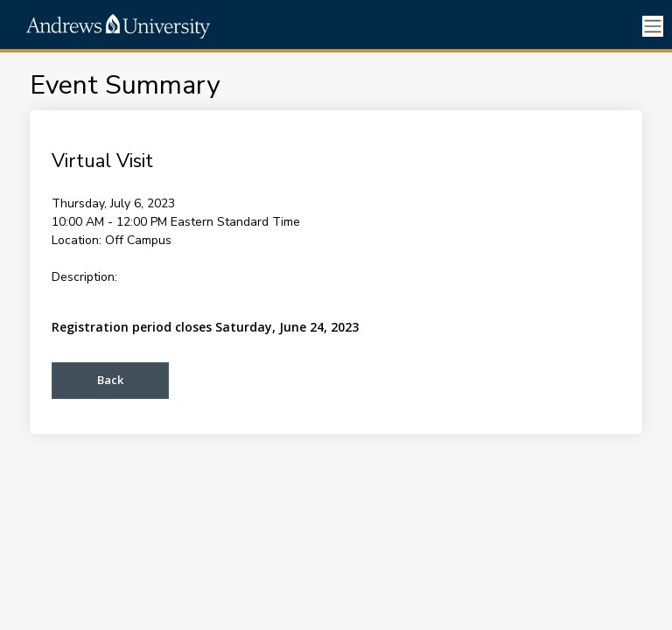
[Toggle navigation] (653, 27)
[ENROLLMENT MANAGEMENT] (184, 26)
